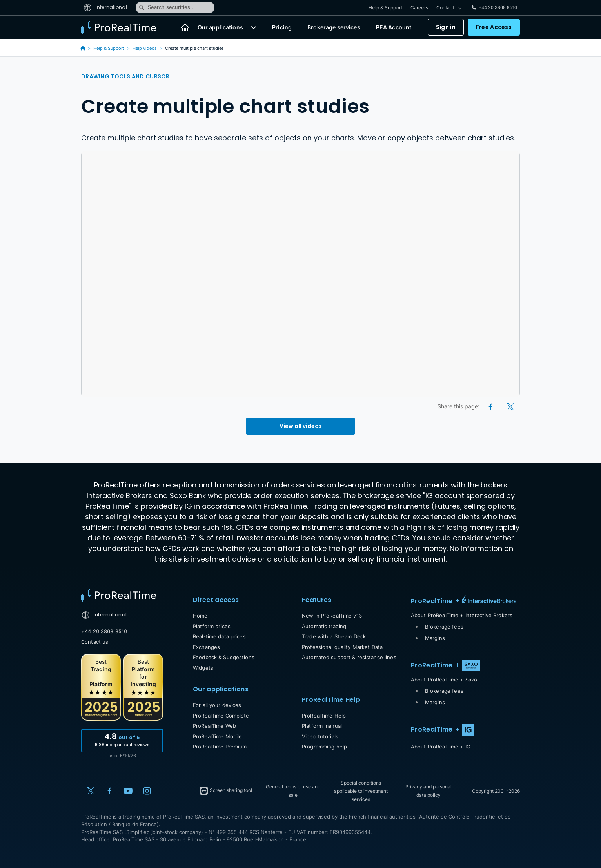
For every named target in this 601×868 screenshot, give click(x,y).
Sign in (446, 27)
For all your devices (217, 705)
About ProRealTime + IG (441, 747)
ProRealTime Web (214, 726)
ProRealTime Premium (220, 747)
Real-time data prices (219, 636)
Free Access (494, 27)
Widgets (203, 668)
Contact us (448, 8)
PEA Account (394, 28)
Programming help (324, 747)
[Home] (185, 27)
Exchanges (206, 647)
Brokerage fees (444, 627)
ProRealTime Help (324, 716)
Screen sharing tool (226, 791)
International (105, 7)
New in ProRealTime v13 (332, 616)
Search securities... (167, 7)
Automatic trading (324, 626)
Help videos (145, 48)
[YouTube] (128, 791)
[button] (254, 27)
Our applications (220, 28)
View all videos (301, 426)
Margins (435, 638)
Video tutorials (320, 736)
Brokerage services (334, 28)
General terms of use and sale (293, 791)
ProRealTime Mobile (217, 736)
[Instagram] (147, 791)
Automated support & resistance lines (349, 657)
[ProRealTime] (123, 27)
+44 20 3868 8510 (104, 631)
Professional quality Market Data (342, 647)
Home (200, 616)
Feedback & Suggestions (224, 657)
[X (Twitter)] (510, 406)
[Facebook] (491, 406)
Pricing (282, 28)
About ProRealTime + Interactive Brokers (462, 615)
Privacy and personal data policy (429, 791)
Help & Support (385, 8)
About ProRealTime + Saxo (444, 680)
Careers (419, 8)
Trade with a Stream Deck (334, 636)
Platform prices (212, 626)
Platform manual (322, 726)
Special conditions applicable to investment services (361, 791)
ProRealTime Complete (221, 716)
